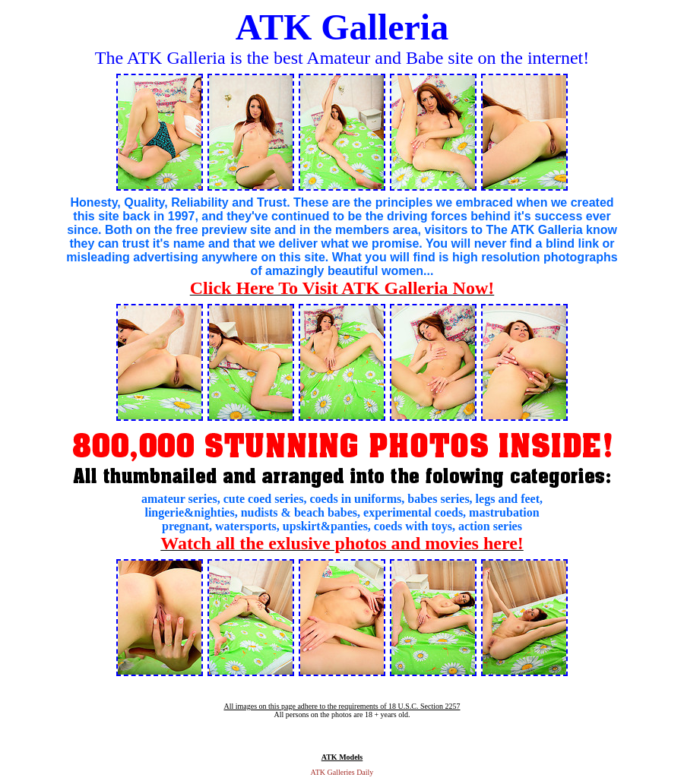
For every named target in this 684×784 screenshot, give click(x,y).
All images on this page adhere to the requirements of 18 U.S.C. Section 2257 (342, 706)
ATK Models (342, 757)
